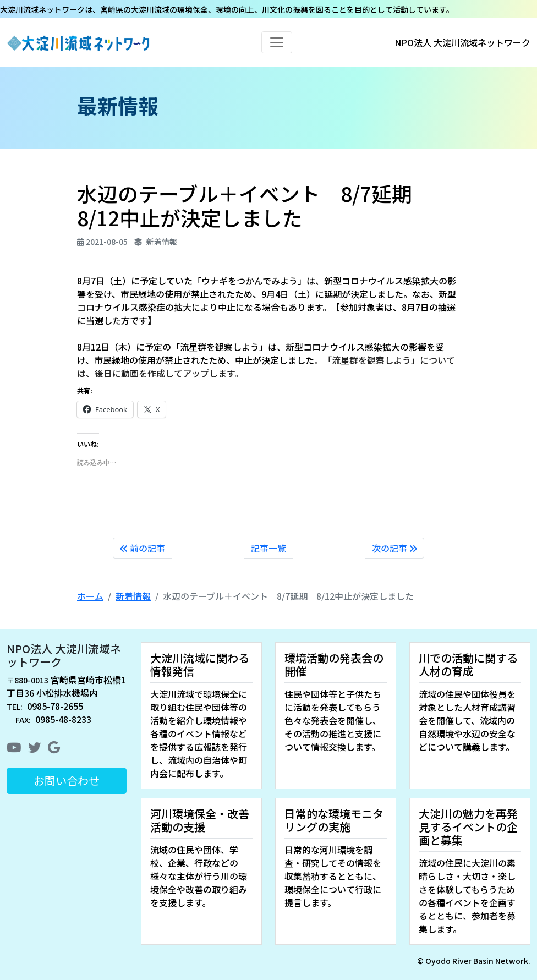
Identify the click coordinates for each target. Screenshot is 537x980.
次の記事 (394, 548)
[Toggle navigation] (277, 42)
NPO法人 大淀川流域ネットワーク (64, 655)
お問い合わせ (67, 781)
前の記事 (143, 548)
